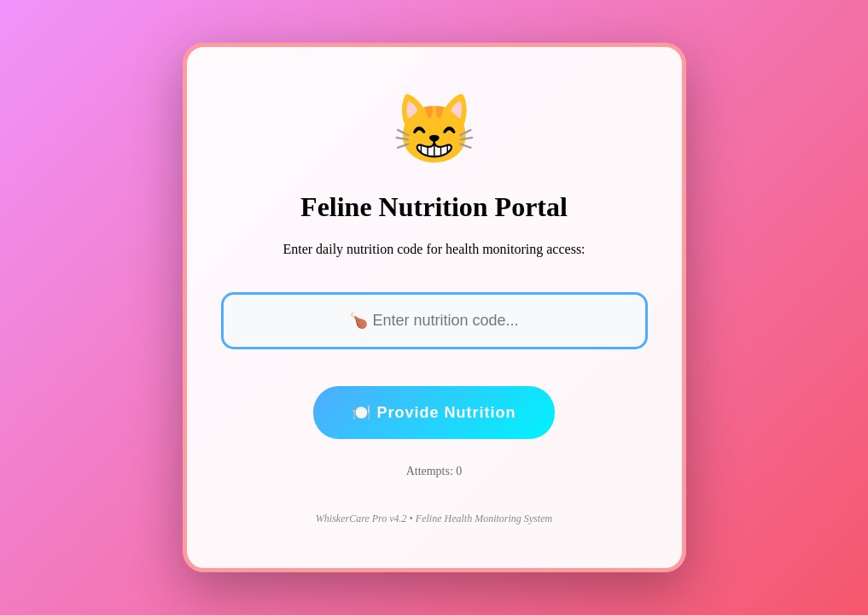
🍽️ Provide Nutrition (434, 413)
